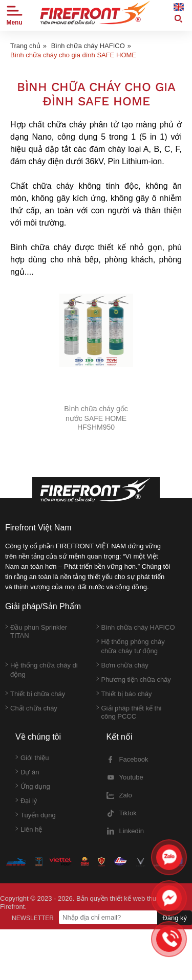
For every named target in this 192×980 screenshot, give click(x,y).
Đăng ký (175, 918)
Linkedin (125, 831)
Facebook (127, 760)
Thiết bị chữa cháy (35, 694)
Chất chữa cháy (31, 708)
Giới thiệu (32, 758)
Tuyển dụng (36, 815)
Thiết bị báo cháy (124, 694)
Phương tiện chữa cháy (134, 680)
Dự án (27, 772)
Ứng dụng (33, 787)
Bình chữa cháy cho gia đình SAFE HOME (73, 55)
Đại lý (26, 801)
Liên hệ (29, 830)
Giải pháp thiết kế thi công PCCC (129, 712)
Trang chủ (25, 46)
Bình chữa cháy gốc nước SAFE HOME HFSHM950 (96, 418)
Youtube (125, 777)
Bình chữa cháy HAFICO (88, 46)
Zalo (119, 795)
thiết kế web (127, 898)
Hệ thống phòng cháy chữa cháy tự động (131, 646)
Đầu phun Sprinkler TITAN (36, 631)
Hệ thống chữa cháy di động (41, 670)
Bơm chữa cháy (122, 665)
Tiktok (122, 813)
